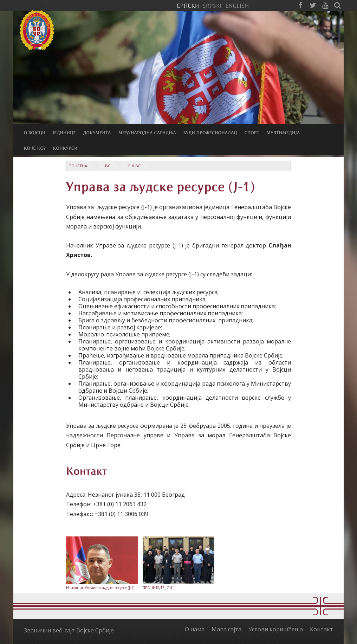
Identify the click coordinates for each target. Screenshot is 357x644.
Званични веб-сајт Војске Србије (69, 630)
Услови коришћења (276, 629)
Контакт (322, 629)
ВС (108, 166)
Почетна (78, 166)
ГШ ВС (134, 166)
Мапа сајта (226, 629)
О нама (195, 629)
